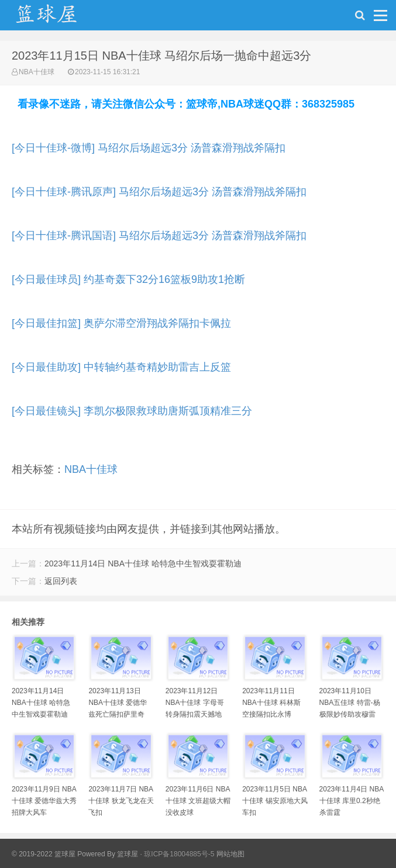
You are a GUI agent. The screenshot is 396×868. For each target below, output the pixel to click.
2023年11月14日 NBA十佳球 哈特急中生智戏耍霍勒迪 (143, 563)
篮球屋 (128, 854)
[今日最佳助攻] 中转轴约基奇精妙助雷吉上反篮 (121, 367)
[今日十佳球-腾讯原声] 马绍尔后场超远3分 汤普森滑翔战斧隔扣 (159, 192)
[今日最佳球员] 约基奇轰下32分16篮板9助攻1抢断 (128, 279)
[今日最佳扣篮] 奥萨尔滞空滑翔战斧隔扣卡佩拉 (121, 323)
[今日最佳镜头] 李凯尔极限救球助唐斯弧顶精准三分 (132, 411)
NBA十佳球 (37, 72)
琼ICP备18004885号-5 (179, 854)
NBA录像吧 (58, 18)
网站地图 (230, 854)
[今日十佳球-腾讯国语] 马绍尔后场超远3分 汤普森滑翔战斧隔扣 (159, 236)
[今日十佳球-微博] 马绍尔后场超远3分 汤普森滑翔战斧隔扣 (149, 148)
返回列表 (61, 581)
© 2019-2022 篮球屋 (44, 854)
